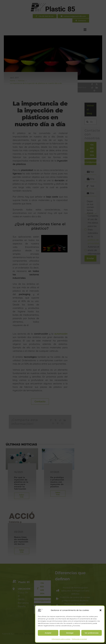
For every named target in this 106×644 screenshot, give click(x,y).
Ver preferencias (91, 633)
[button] (101, 610)
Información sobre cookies (61, 639)
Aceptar (48, 633)
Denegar (70, 633)
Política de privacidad (79, 639)
